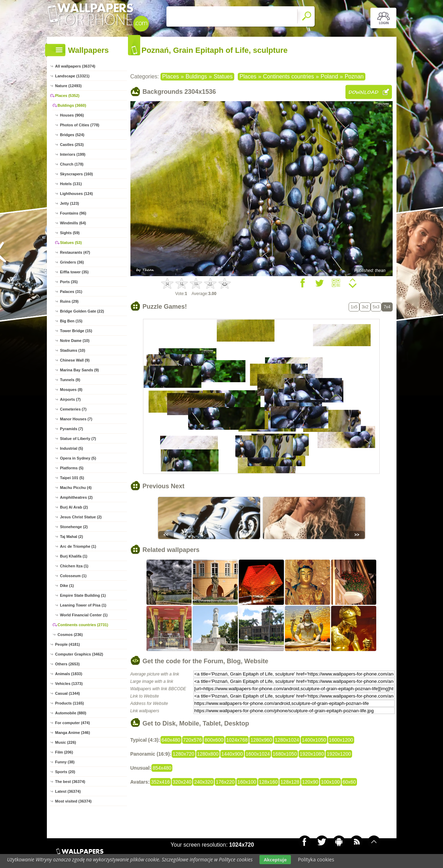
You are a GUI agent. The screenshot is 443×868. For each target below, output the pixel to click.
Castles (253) (72, 145)
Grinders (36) (72, 262)
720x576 (193, 740)
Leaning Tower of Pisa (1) (83, 605)
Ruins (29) (69, 301)
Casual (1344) (68, 693)
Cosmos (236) (70, 635)
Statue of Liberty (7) (78, 439)
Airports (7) (70, 399)
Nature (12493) (69, 86)
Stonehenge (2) (74, 527)
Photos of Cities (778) (80, 125)
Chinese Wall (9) (75, 360)
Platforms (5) (72, 468)
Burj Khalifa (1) (74, 556)
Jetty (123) (70, 203)
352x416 (160, 782)
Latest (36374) (68, 791)
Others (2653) (67, 664)
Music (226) (66, 742)
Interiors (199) (73, 154)
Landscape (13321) (72, 76)
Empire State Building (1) (83, 595)
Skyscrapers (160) (77, 174)
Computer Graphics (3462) (79, 654)
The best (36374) (70, 782)
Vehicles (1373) (69, 684)
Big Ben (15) (71, 321)
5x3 (376, 307)
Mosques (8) (71, 390)
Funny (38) (65, 762)
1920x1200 (339, 754)
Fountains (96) (73, 213)
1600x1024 (258, 754)
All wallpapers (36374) (75, 66)
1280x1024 (287, 740)
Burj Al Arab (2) (74, 507)
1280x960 (261, 740)
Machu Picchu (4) (76, 488)
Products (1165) (70, 703)
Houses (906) (72, 115)
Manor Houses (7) (76, 419)
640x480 (171, 740)
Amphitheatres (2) (77, 497)
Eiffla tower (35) (74, 272)
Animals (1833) (69, 674)
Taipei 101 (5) (72, 478)
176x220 (225, 782)
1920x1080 (312, 754)
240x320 (203, 782)
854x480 (162, 768)
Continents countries (288, 76)
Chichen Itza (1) (74, 566)
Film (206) (64, 752)
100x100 (330, 782)
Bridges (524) (72, 135)
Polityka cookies (316, 859)
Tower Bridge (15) (76, 331)
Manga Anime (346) (73, 733)
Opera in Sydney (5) (78, 458)
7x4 (387, 307)
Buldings (196, 76)
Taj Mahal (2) (72, 537)
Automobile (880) (71, 713)
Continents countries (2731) (83, 625)
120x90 (310, 782)
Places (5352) (67, 96)
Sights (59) (70, 233)
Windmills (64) (73, 223)
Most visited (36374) (74, 801)
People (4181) (68, 644)
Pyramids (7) (72, 429)
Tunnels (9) (70, 380)
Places (171, 76)
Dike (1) (67, 586)
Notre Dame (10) (75, 341)
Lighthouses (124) (77, 194)
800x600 (214, 740)
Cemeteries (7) (73, 409)
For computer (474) (73, 723)
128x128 (290, 782)
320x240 (182, 782)
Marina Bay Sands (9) (80, 370)
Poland (329, 76)
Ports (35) (69, 282)
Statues (223, 76)
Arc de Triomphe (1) (78, 546)
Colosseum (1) (73, 576)
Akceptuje (275, 860)
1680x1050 (285, 754)
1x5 (354, 307)
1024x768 (237, 740)
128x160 (269, 782)
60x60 (349, 782)
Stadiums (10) (73, 350)
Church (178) (72, 164)
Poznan (354, 76)
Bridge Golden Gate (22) (82, 311)
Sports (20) (65, 772)
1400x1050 (314, 740)
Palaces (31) (71, 292)
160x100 (247, 782)
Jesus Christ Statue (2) (81, 517)
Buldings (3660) (72, 105)
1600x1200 (341, 740)
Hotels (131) (71, 184)
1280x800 (208, 754)
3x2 (365, 307)
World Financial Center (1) (84, 615)
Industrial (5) (72, 448)
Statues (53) (71, 243)
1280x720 (184, 754)
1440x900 (232, 754)
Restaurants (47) (75, 252)
